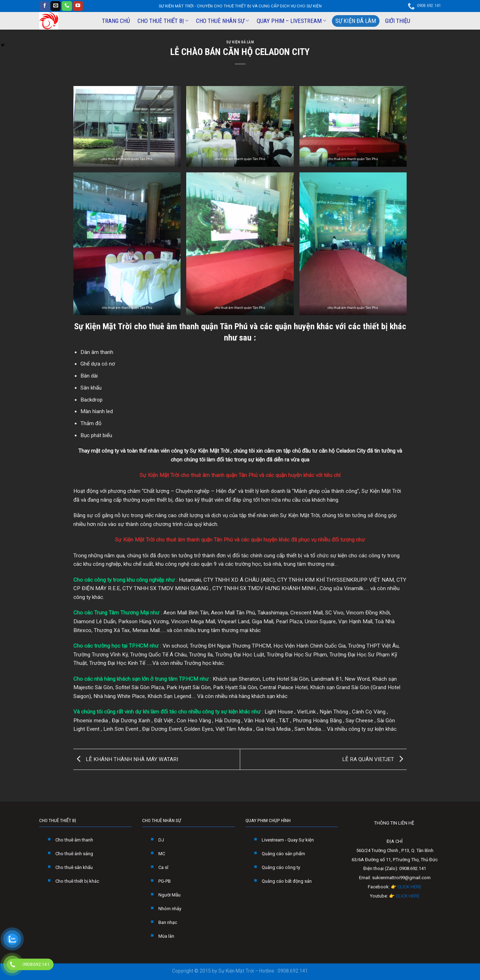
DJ (161, 840)
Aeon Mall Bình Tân (186, 613)
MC (162, 854)
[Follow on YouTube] (78, 6)
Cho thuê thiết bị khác (77, 881)
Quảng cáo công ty (281, 867)
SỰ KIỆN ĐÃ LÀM (356, 21)
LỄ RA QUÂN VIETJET (374, 759)
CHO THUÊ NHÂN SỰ (223, 21)
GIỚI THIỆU (398, 21)
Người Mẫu (169, 895)
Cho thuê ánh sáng (74, 854)
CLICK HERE (409, 887)
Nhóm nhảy (170, 909)
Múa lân (166, 936)
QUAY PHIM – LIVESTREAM (291, 21)
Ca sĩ (163, 867)
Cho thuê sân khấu (74, 867)
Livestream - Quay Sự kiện (288, 840)
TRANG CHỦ (116, 21)
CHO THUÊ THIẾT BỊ (163, 21)
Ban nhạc (168, 922)
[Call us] (67, 6)
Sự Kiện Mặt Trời (103, 326)
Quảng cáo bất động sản (287, 881)
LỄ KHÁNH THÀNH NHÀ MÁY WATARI (126, 759)
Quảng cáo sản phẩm (283, 854)
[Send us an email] (56, 6)
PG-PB (165, 881)
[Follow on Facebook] (45, 6)
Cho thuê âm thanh (74, 840)
